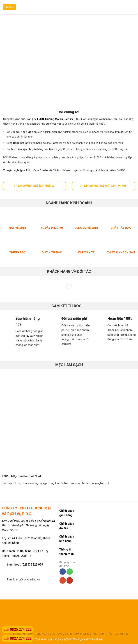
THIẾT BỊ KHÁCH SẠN (21, 634)
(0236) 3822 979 (32, 565)
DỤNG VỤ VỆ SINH (45, 634)
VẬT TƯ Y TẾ (122, 634)
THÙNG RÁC (106, 634)
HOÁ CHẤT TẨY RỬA (86, 634)
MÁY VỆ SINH (65, 634)
